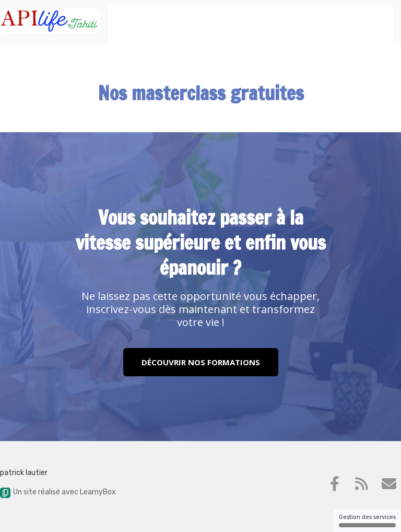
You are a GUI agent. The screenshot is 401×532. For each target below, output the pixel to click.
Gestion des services (367, 521)
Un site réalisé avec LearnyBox (58, 492)
